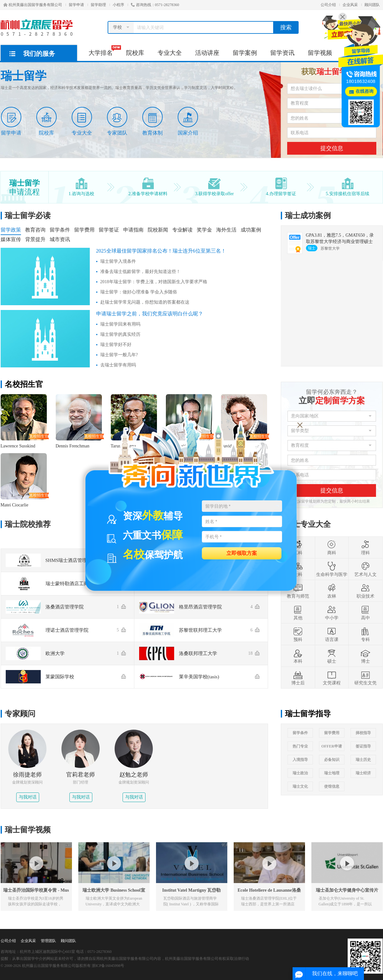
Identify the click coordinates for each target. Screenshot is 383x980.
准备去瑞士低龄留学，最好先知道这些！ (140, 272)
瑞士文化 (300, 786)
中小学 (332, 613)
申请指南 (133, 230)
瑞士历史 (363, 760)
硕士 (332, 656)
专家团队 (117, 121)
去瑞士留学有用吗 (118, 365)
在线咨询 (365, 91)
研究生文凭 (365, 678)
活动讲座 (207, 53)
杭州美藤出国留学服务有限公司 (33, 5)
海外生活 (226, 230)
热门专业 (300, 746)
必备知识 (332, 760)
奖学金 (204, 230)
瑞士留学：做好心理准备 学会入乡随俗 (139, 292)
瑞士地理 (332, 773)
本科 (298, 656)
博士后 (298, 678)
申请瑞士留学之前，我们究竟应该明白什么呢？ (150, 314)
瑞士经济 (363, 773)
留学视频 (320, 53)
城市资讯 (60, 239)
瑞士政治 (300, 773)
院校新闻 (158, 230)
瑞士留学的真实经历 (120, 334)
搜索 (286, 27)
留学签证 (109, 230)
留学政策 (11, 230)
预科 (298, 634)
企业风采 (350, 5)
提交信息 (332, 148)
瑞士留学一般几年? (119, 355)
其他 (298, 613)
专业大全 (170, 53)
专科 (365, 634)
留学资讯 (282, 53)
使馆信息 (332, 786)
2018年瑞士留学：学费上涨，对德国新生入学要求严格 (154, 282)
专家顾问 (20, 714)
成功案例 (251, 230)
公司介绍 (328, 5)
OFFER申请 (332, 746)
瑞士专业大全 (308, 524)
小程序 (118, 5)
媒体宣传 (11, 239)
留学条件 (60, 230)
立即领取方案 (242, 553)
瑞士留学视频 (28, 830)
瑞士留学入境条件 (118, 261)
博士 (365, 656)
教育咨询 (35, 230)
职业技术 (365, 591)
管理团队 (48, 941)
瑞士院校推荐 (28, 524)
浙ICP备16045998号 (108, 966)
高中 (365, 613)
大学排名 (104, 51)
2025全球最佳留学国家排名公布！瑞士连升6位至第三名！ (161, 251)
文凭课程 (332, 678)
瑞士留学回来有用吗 (120, 324)
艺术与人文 (365, 569)
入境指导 (300, 760)
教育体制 (152, 121)
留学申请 (76, 5)
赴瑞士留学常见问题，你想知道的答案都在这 (145, 302)
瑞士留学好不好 (116, 345)
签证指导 (363, 746)
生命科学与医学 (332, 569)
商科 (332, 548)
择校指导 (363, 733)
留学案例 (245, 53)
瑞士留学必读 (28, 216)
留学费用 (84, 230)
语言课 (332, 634)
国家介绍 (188, 121)
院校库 (135, 53)
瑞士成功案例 (308, 216)
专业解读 (182, 230)
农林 (332, 591)
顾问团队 (372, 5)
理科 (365, 548)
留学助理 (98, 5)
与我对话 (28, 797)
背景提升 (35, 239)
